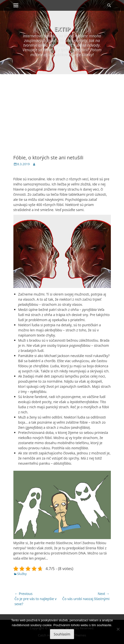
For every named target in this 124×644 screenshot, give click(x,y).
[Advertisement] (62, 111)
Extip (62, 29)
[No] (118, 629)
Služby (22, 574)
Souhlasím (62, 634)
